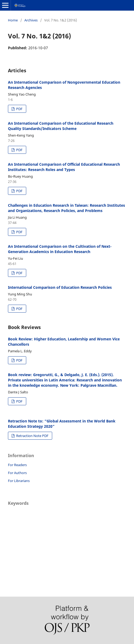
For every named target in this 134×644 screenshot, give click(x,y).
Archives (31, 20)
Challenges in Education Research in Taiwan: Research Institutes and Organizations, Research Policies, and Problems (66, 208)
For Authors (17, 473)
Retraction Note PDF (32, 436)
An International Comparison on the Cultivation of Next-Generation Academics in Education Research (60, 249)
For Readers (17, 465)
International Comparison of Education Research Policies (60, 287)
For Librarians (19, 481)
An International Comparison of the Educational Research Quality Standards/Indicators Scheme (61, 126)
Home (13, 20)
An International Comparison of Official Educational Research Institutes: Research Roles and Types (64, 167)
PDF (19, 109)
